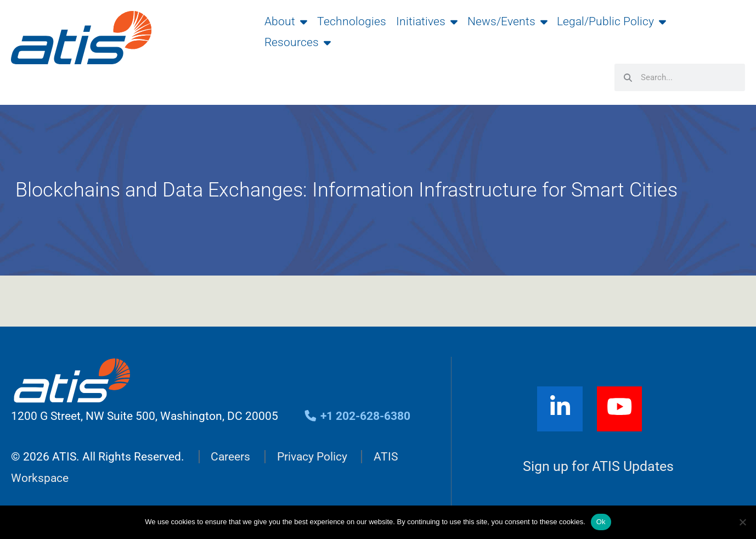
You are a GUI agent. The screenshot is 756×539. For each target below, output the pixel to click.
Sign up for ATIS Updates (598, 466)
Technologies (352, 21)
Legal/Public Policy (611, 21)
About (286, 21)
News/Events (507, 21)
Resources (298, 42)
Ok (601, 522)
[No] (742, 522)
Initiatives (427, 21)
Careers (230, 457)
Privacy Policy (312, 457)
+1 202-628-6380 (357, 416)
